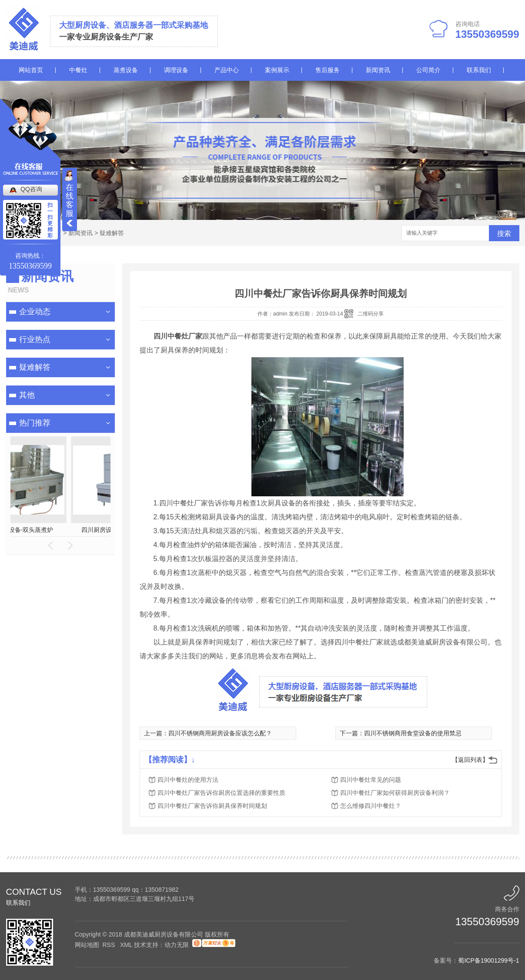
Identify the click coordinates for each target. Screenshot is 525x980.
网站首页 (31, 70)
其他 (27, 395)
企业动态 (35, 312)
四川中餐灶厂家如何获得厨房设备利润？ (395, 793)
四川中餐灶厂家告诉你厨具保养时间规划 (212, 806)
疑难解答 (112, 233)
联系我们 (479, 70)
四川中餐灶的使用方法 (188, 780)
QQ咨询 (31, 189)
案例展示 (277, 70)
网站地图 (87, 945)
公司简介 (428, 70)
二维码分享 (371, 314)
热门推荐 (35, 423)
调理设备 (176, 70)
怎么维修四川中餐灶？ (371, 806)
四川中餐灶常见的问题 (371, 780)
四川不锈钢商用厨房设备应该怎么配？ (220, 733)
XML (127, 945)
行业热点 (35, 339)
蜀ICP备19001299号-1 (488, 960)
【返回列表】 (470, 760)
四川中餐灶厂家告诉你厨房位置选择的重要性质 (221, 793)
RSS (109, 945)
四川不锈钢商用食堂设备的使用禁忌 (413, 733)
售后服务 (328, 70)
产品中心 (227, 70)
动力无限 (177, 945)
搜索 (504, 234)
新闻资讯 (378, 70)
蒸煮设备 (126, 70)
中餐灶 (78, 70)
